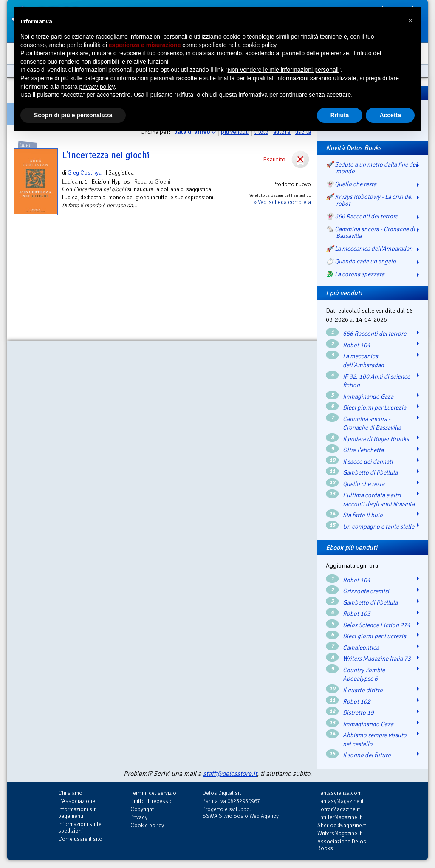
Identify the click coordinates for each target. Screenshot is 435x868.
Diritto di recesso (151, 801)
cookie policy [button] (259, 45)
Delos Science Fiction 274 (377, 625)
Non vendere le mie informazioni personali (283, 70)
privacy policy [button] (97, 87)
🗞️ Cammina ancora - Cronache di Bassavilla (370, 232)
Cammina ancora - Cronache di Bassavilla (372, 423)
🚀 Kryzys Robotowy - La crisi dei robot (369, 200)
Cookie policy (147, 825)
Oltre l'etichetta (363, 450)
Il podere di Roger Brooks (376, 439)
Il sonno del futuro (367, 755)
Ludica (70, 182)
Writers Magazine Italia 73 (377, 659)
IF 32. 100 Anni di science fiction (376, 381)
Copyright (142, 809)
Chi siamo (70, 793)
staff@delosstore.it (230, 774)
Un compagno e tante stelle (379, 526)
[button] (410, 20)
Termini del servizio (153, 793)
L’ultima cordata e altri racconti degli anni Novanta (379, 499)
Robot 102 (357, 701)
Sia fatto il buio (363, 515)
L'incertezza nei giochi (106, 155)
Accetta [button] (390, 115)
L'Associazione (77, 801)
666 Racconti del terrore (374, 334)
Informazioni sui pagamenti (77, 813)
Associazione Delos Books (342, 845)
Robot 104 (357, 345)
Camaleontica (361, 647)
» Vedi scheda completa (282, 202)
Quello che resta (364, 484)
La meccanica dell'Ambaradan (363, 360)
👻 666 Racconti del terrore (362, 216)
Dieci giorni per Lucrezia (374, 407)
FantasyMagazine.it (340, 801)
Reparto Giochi (152, 182)
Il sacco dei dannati (368, 461)
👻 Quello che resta (351, 184)
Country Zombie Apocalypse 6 (364, 674)
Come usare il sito (80, 839)
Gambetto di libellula (370, 472)
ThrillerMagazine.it (339, 817)
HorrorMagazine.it (339, 809)
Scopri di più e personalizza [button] (73, 115)
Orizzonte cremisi (366, 591)
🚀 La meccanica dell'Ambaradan (369, 249)
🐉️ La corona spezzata (355, 274)
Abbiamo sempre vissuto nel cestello (375, 739)
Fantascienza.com (339, 793)
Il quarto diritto (363, 690)
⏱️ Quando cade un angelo (361, 261)
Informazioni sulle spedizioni (80, 827)
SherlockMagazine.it (342, 825)
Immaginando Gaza (368, 396)
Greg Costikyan (86, 173)
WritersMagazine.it (339, 833)
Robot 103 (357, 614)
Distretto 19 (358, 712)
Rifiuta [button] (340, 115)
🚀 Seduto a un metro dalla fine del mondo (371, 168)
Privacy (139, 817)
